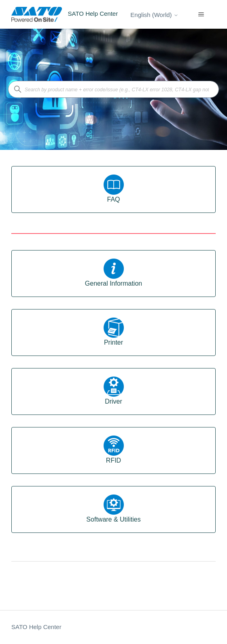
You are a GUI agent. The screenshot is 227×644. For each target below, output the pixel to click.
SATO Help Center (36, 627)
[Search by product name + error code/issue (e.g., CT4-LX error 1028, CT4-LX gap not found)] (114, 89)
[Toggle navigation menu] (201, 15)
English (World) (154, 15)
